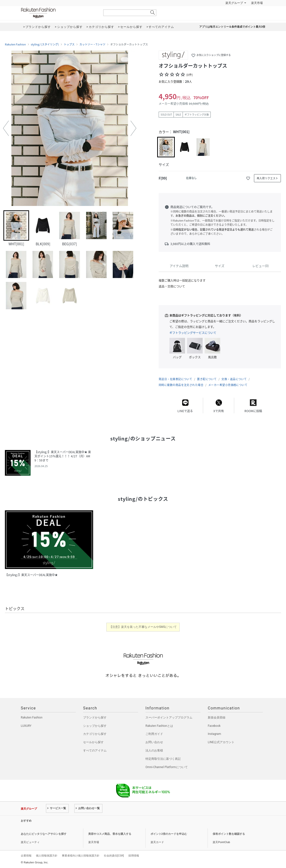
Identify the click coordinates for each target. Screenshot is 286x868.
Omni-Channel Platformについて (167, 767)
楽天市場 (257, 3)
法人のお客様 (154, 750)
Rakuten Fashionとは (159, 726)
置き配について (207, 379)
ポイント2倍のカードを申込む (169, 834)
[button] (6, 128)
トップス (69, 44)
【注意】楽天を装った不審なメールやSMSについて (143, 627)
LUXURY (26, 726)
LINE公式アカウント (221, 742)
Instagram (214, 734)
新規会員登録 (217, 718)
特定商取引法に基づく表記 (163, 759)
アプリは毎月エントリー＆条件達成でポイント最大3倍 (232, 27)
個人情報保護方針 (47, 856)
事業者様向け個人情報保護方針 (81, 856)
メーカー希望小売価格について (228, 385)
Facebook (214, 726)
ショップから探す (95, 726)
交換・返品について (234, 379)
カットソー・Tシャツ (92, 44)
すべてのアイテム (95, 750)
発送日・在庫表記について (175, 379)
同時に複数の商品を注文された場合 (181, 385)
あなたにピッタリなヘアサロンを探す (44, 834)
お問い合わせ (154, 742)
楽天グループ (234, 3)
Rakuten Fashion (59, 13)
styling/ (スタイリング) (45, 44)
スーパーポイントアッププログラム (169, 718)
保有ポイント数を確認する (229, 834)
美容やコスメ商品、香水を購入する (110, 834)
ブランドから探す (95, 718)
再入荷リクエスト (267, 178)
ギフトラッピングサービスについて (193, 333)
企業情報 (26, 856)
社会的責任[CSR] (114, 856)
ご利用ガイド (154, 734)
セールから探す (93, 742)
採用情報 (134, 856)
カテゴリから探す (95, 734)
